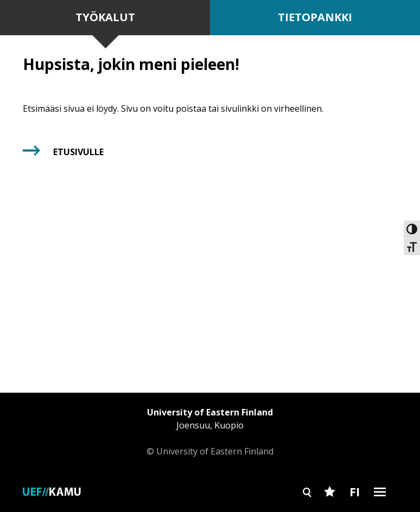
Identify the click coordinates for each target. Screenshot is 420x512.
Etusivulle (78, 152)
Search (307, 511)
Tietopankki (315, 17)
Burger (380, 511)
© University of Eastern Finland (210, 431)
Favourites (330, 511)
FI (355, 491)
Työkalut (105, 17)
